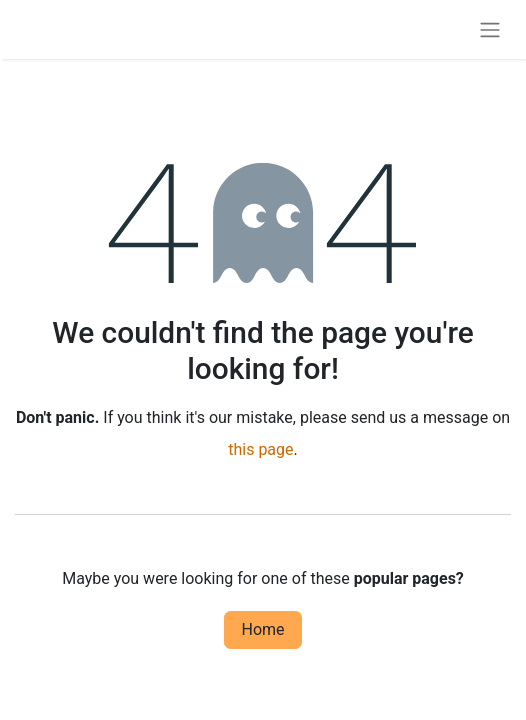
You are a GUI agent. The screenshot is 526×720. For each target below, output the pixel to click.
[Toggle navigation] (490, 29)
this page (260, 449)
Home (262, 629)
